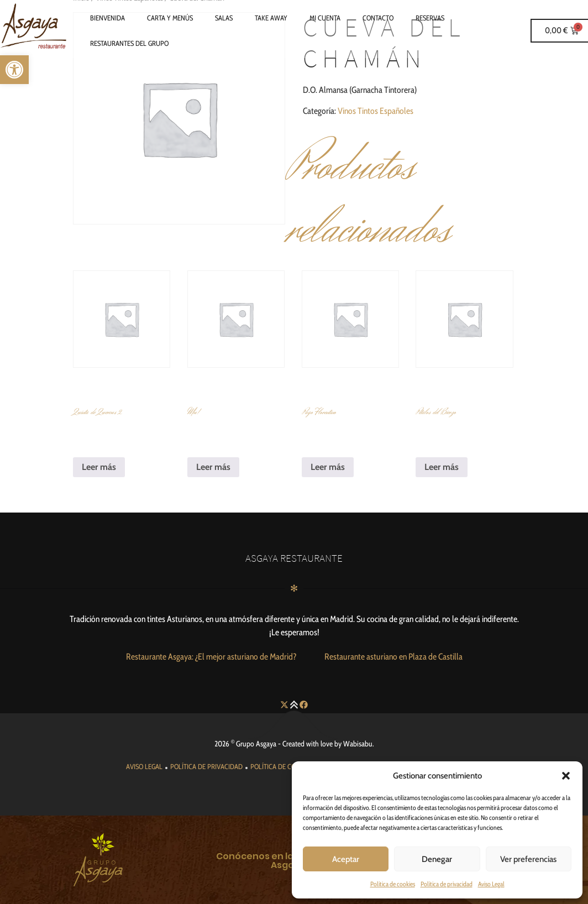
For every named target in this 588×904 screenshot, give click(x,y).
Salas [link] (224, 18)
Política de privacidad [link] (447, 884)
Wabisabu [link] (358, 744)
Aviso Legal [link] (491, 884)
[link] (14, 70)
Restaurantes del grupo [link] (129, 43)
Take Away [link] (271, 18)
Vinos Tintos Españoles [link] (376, 111)
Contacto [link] (378, 18)
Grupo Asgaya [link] (256, 744)
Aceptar (346, 859)
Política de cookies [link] (393, 884)
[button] (566, 776)
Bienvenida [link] (107, 18)
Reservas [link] (430, 18)
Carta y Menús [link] (170, 18)
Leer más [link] (99, 467)
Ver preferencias (528, 859)
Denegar (437, 859)
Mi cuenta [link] (325, 18)
